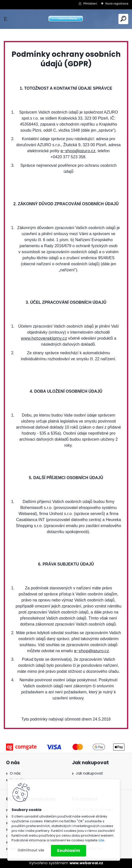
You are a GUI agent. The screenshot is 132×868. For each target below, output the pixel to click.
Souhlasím (69, 851)
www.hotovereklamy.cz (44, 338)
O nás (15, 773)
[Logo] (66, 19)
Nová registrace (117, 4)
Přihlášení (90, 4)
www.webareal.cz (86, 863)
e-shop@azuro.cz (78, 151)
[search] (123, 19)
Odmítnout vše (31, 850)
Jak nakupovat (89, 773)
